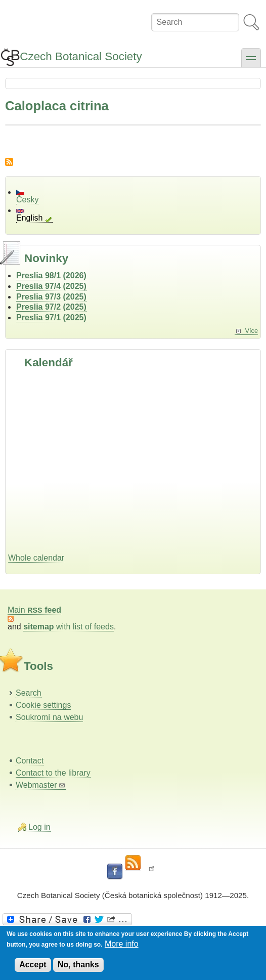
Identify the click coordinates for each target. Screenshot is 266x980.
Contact (30, 761)
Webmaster (41, 785)
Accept (33, 965)
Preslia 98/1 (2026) (51, 275)
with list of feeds (69, 627)
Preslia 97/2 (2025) (51, 307)
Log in (39, 827)
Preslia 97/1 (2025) (51, 317)
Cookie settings (43, 705)
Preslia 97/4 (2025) (51, 286)
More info (122, 944)
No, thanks (78, 965)
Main (34, 610)
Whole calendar (36, 558)
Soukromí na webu (49, 717)
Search (29, 693)
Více (251, 331)
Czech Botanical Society (81, 56)
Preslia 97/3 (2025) (51, 297)
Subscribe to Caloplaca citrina (9, 162)
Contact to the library (53, 773)
